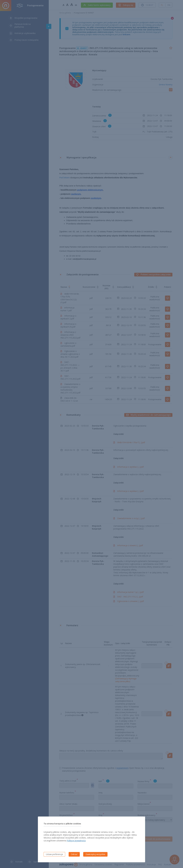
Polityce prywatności (76, 841)
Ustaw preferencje (54, 854)
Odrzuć (74, 854)
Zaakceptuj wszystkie (95, 854)
